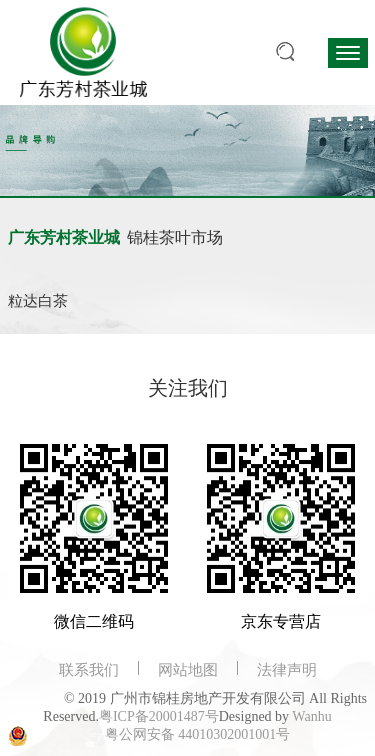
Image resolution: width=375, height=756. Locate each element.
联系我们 (89, 670)
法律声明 (287, 670)
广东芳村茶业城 (64, 237)
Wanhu (311, 716)
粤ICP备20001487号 (159, 716)
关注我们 (188, 388)
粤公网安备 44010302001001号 (198, 734)
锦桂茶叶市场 (175, 237)
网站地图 (188, 670)
